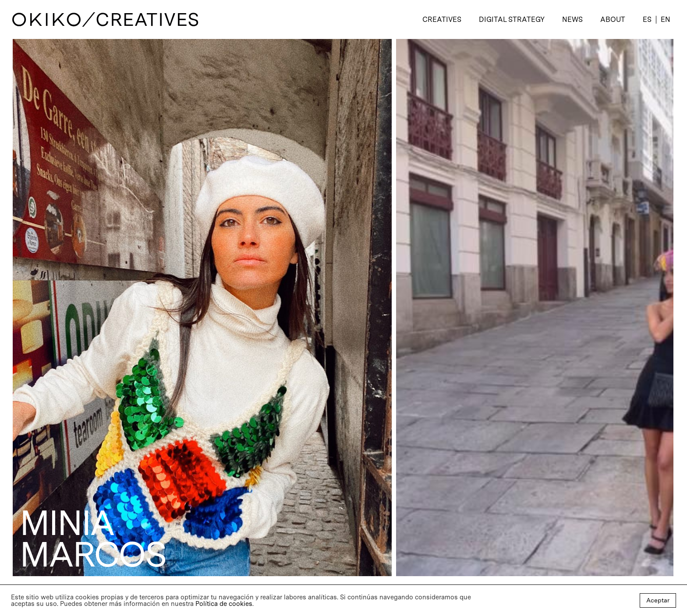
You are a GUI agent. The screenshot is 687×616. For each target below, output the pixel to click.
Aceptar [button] (658, 600)
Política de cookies (224, 604)
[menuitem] (647, 20)
